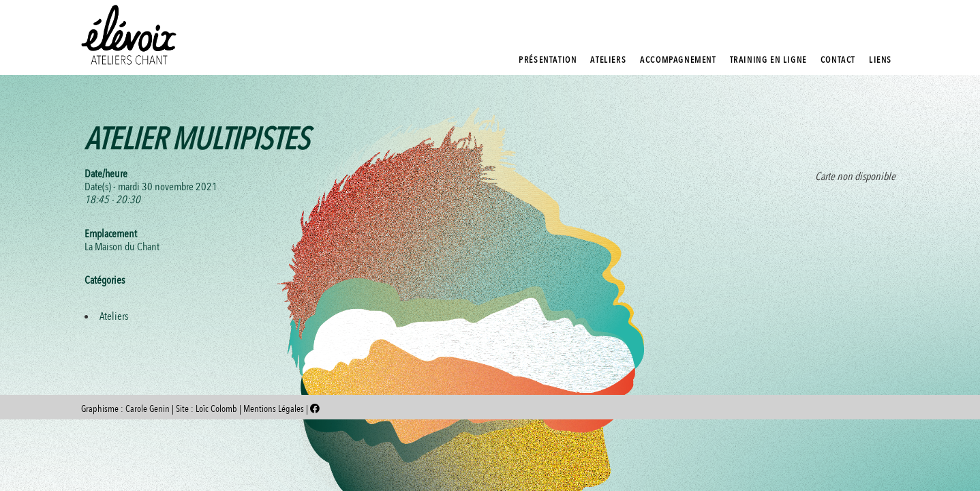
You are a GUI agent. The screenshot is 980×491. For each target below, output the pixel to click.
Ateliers (114, 316)
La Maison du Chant (122, 247)
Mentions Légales (275, 409)
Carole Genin (148, 409)
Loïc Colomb (216, 409)
